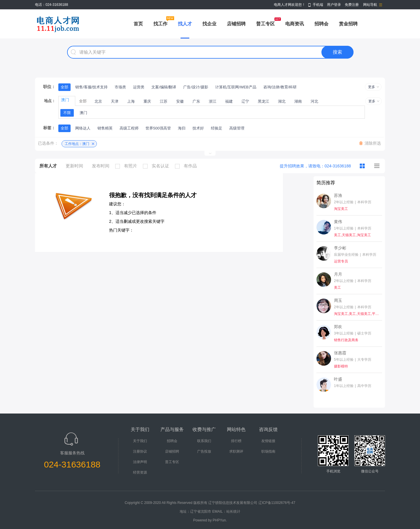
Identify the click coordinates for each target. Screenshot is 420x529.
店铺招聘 (236, 24)
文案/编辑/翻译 (164, 87)
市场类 (120, 87)
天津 (115, 101)
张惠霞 (340, 353)
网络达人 (83, 128)
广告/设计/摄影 (196, 87)
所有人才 (48, 166)
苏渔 (338, 195)
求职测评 (236, 451)
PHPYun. (220, 520)
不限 (67, 113)
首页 (138, 24)
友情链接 (268, 441)
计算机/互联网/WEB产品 (236, 87)
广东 (196, 101)
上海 (131, 101)
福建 (229, 101)
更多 (372, 87)
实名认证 (157, 166)
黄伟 (338, 222)
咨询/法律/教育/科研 (280, 87)
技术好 (198, 128)
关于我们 (140, 441)
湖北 (282, 101)
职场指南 (268, 451)
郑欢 (338, 327)
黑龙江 (264, 101)
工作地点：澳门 (77, 144)
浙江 (213, 101)
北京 (98, 101)
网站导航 (370, 5)
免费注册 (352, 5)
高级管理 (237, 128)
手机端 (318, 5)
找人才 (185, 24)
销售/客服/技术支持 (91, 87)
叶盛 (338, 379)
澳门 (83, 113)
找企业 (209, 24)
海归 (182, 128)
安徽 (180, 101)
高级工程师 (129, 128)
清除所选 (373, 143)
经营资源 (140, 472)
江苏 (164, 101)
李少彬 (340, 248)
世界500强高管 (158, 128)
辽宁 (245, 101)
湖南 (298, 101)
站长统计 (233, 512)
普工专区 (265, 24)
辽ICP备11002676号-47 (277, 503)
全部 (64, 87)
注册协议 (140, 451)
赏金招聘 (348, 24)
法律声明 (140, 462)
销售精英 (105, 128)
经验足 (217, 128)
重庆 (147, 101)
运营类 (139, 87)
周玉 (338, 300)
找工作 (160, 24)
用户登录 (334, 5)
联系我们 (204, 441)
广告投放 (204, 451)
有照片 (128, 166)
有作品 (187, 166)
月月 (338, 274)
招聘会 (321, 24)
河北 (314, 101)
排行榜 (236, 441)
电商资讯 (295, 24)
